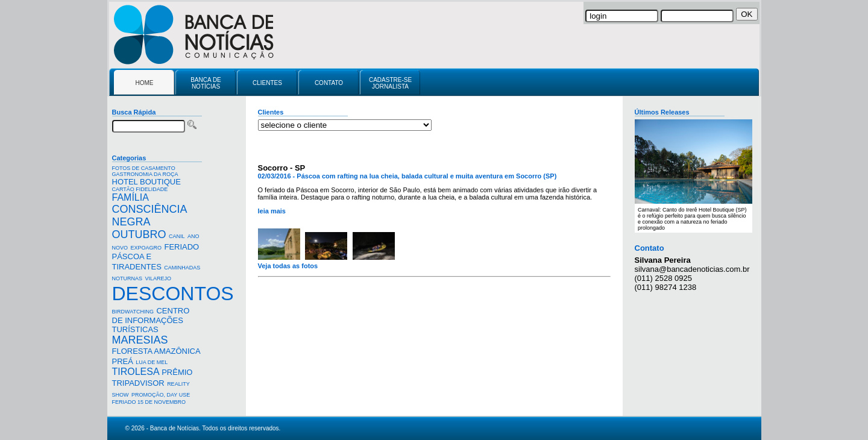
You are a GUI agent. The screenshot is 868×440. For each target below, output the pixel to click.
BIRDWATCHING (133, 312)
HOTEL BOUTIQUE (146, 182)
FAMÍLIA (130, 197)
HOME (145, 83)
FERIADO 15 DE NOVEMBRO (149, 402)
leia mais (272, 211)
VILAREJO (158, 278)
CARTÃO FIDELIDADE (140, 189)
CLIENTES (267, 83)
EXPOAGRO (146, 248)
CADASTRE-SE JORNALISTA (390, 83)
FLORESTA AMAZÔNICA (156, 351)
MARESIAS (140, 340)
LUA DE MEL (152, 362)
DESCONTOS (173, 294)
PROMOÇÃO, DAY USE (161, 395)
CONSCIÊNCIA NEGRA (149, 215)
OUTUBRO (139, 234)
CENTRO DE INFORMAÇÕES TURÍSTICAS (151, 320)
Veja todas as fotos (288, 266)
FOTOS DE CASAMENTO (144, 168)
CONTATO (329, 83)
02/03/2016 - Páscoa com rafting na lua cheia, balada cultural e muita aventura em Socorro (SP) (407, 176)
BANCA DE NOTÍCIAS (206, 83)
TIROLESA (136, 372)
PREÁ (123, 361)
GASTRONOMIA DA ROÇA (145, 174)
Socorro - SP (282, 168)
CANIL (177, 236)
